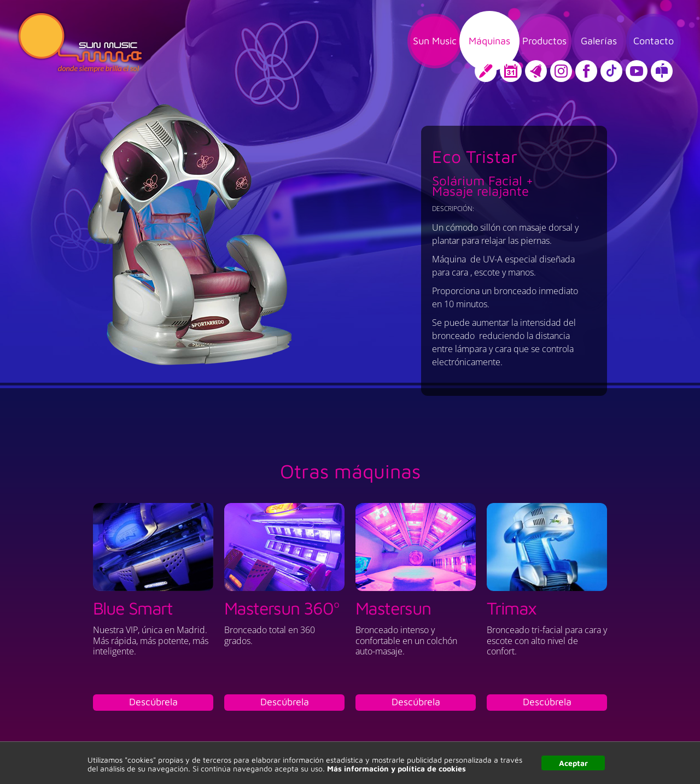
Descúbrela (153, 702)
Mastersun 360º (282, 608)
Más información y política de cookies (396, 768)
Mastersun (393, 608)
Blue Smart (133, 608)
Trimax (511, 608)
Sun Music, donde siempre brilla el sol (80, 43)
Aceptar (573, 763)
